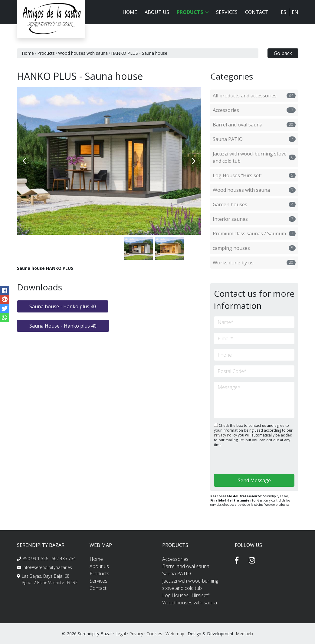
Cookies (154, 634)
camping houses (254, 248)
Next (194, 161)
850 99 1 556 (35, 559)
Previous (25, 161)
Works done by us (254, 263)
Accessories (254, 110)
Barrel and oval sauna (254, 125)
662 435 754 (64, 559)
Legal (121, 634)
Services (227, 12)
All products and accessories (254, 96)
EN (295, 12)
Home (130, 12)
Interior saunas (254, 219)
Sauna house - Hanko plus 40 (63, 306)
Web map (175, 634)
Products (46, 53)
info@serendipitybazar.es (47, 567)
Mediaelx (244, 634)
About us (157, 12)
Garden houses (254, 204)
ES (284, 12)
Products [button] (193, 12)
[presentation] (246, 461)
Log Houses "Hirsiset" (254, 175)
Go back (283, 53)
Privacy (136, 634)
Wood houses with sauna (83, 53)
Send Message (254, 480)
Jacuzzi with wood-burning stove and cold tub (254, 157)
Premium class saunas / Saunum (254, 234)
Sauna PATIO (254, 139)
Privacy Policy (226, 435)
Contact (257, 12)
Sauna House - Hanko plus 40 (63, 326)
